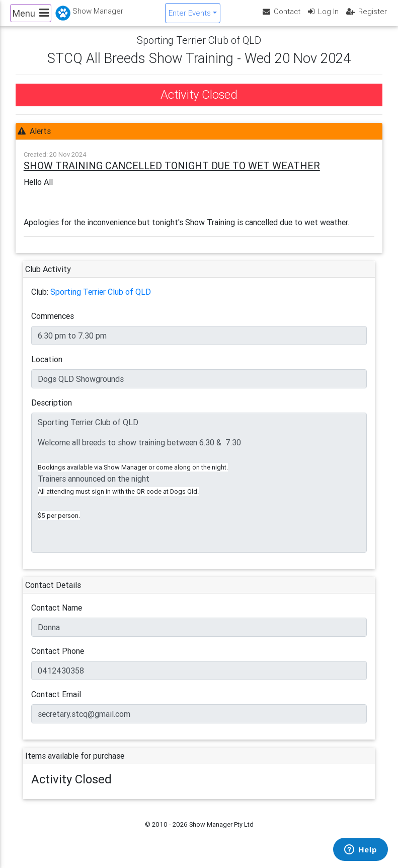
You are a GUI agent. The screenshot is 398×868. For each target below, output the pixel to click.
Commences (53, 324)
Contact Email (56, 703)
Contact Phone (58, 659)
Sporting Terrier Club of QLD (101, 300)
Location (47, 368)
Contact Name (57, 616)
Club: (40, 300)
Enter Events (190, 17)
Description (52, 411)
